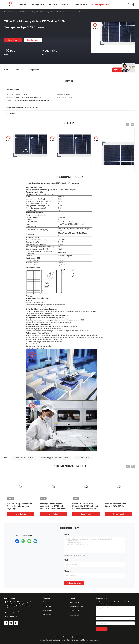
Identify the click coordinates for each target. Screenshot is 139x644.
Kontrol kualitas (48, 610)
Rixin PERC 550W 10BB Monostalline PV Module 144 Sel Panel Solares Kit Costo (85, 506)
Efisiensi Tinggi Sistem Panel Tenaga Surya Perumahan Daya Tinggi (20, 506)
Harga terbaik (13, 40)
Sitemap (57, 637)
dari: (67, 560)
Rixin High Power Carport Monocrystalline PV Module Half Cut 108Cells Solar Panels (53, 506)
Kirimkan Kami (33, 40)
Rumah (7, 12)
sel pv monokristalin (82, 458)
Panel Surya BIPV (75, 611)
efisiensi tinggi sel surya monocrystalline (55, 458)
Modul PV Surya (74, 602)
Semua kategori (74, 615)
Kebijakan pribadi (80, 637)
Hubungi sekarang (74, 583)
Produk (14, 12)
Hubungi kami (47, 614)
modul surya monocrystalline (25, 458)
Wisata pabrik (47, 606)
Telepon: (68, 571)
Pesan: (67, 535)
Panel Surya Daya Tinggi (77, 607)
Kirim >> (102, 629)
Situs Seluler (67, 637)
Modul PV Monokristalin (26, 12)
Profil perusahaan (49, 602)
